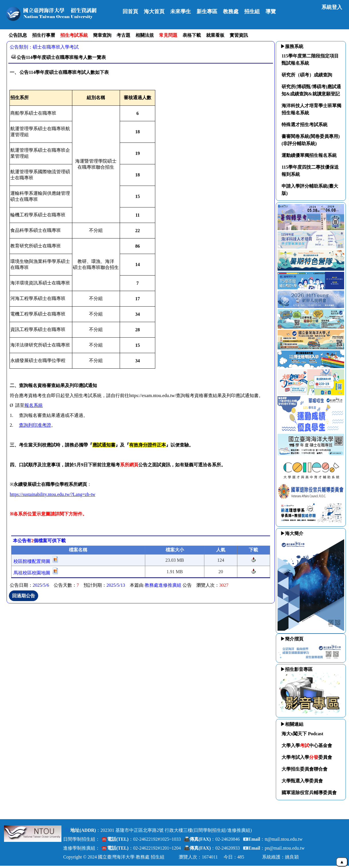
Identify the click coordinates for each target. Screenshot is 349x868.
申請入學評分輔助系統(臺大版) (310, 190)
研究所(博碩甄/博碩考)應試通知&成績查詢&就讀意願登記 (311, 90)
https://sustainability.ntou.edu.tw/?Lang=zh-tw (53, 494)
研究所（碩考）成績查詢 (307, 75)
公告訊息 (18, 35)
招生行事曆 (44, 35)
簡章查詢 (102, 35)
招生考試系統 (74, 35)
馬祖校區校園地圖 (32, 573)
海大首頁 (154, 11)
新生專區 (207, 11)
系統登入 (332, 7)
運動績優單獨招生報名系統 (309, 155)
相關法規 (145, 35)
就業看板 (215, 35)
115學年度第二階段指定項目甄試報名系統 (310, 59)
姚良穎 (292, 857)
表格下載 (192, 35)
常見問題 (168, 35)
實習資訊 (239, 35)
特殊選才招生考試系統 (305, 125)
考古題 (123, 35)
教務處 (231, 11)
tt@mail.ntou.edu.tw (284, 839)
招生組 (252, 11)
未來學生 (181, 11)
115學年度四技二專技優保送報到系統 (310, 171)
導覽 (271, 11)
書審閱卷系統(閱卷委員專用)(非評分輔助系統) (311, 140)
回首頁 (130, 11)
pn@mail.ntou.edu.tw (285, 848)
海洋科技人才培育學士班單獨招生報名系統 (311, 109)
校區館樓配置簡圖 (32, 561)
